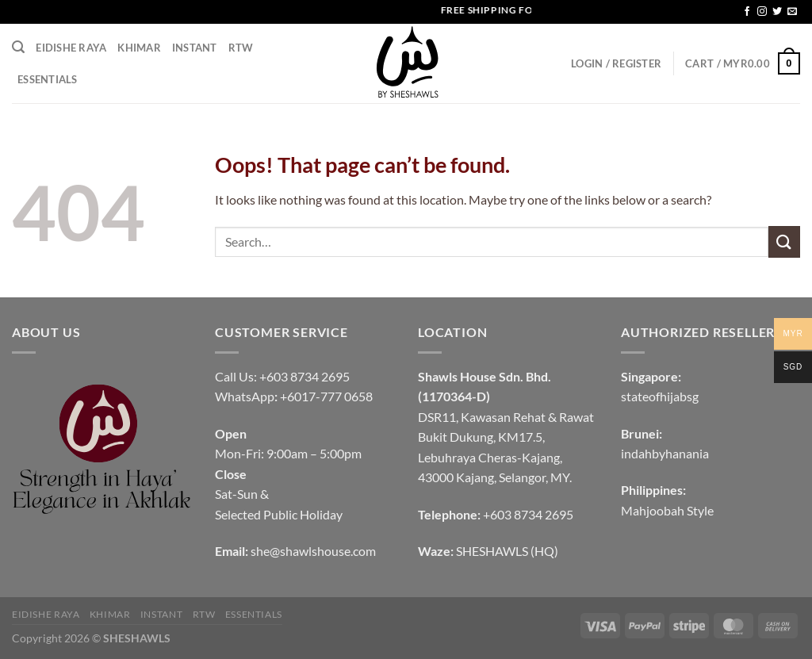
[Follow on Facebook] (747, 12)
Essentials (48, 79)
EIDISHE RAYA (71, 48)
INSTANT (195, 48)
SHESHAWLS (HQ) (507, 551)
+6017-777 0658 (326, 396)
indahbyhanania (665, 453)
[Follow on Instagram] (762, 12)
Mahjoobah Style (667, 510)
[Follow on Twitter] (777, 12)
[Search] (18, 47)
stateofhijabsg (660, 396)
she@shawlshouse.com (313, 551)
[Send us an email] (792, 12)
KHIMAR (139, 48)
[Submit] (784, 241)
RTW (241, 48)
